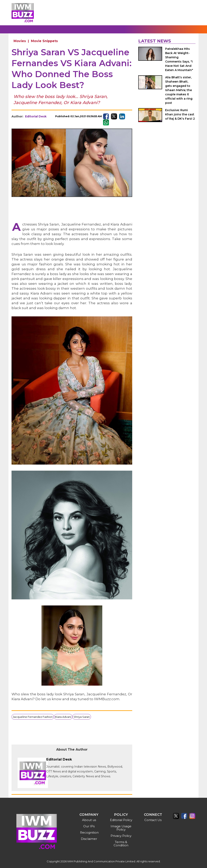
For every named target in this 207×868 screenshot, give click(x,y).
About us (89, 820)
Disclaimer (89, 839)
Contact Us (153, 820)
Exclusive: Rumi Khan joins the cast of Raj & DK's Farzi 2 (180, 114)
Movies (20, 41)
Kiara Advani (63, 717)
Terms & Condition (121, 844)
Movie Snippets (44, 41)
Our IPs (89, 826)
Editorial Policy (121, 820)
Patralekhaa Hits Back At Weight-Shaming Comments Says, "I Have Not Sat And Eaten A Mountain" (179, 59)
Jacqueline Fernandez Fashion (33, 717)
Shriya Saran (82, 717)
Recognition (89, 832)
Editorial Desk (36, 116)
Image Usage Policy (121, 828)
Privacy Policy (121, 836)
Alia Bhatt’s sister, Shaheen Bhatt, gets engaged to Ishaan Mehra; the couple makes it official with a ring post (179, 90)
